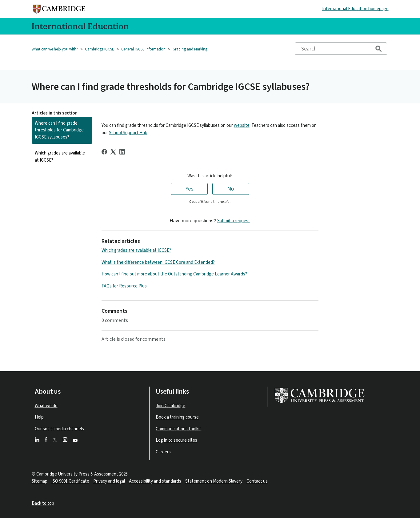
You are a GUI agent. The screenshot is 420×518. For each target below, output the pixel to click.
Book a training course (177, 417)
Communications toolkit (178, 429)
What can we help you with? (55, 49)
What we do (46, 406)
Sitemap (40, 481)
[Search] (341, 49)
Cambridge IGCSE (100, 49)
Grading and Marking (190, 49)
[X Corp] (113, 152)
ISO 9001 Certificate (70, 481)
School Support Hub (128, 133)
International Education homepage (355, 9)
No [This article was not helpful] (230, 189)
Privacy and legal (109, 481)
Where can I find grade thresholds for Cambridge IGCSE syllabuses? (59, 130)
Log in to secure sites (176, 440)
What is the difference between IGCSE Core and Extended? (158, 262)
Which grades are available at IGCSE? (60, 157)
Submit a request (234, 221)
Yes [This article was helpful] (189, 189)
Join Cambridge (170, 406)
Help (39, 417)
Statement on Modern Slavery (214, 481)
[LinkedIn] (122, 152)
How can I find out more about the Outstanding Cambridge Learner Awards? (174, 274)
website (242, 125)
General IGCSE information (143, 49)
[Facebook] (104, 152)
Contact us (257, 481)
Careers (163, 452)
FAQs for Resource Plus (124, 286)
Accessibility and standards (155, 481)
